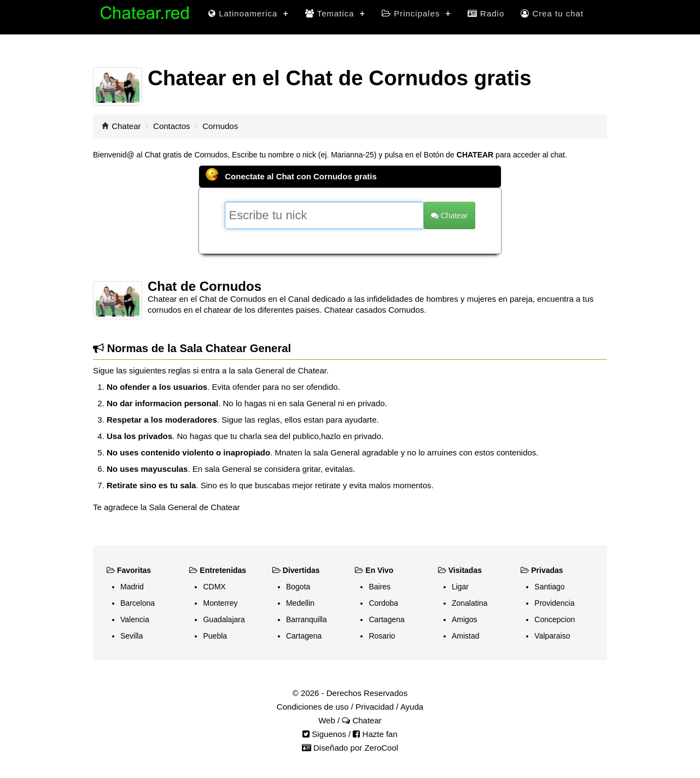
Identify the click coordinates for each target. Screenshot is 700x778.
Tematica (335, 13)
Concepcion (555, 619)
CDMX (214, 587)
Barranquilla (307, 619)
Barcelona (138, 603)
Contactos (172, 126)
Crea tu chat (552, 13)
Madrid (132, 587)
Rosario (382, 636)
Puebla (215, 636)
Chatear (126, 126)
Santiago (549, 587)
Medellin (300, 603)
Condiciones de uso (313, 707)
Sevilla (132, 636)
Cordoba (383, 603)
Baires (380, 587)
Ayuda (412, 707)
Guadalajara (224, 619)
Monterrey (220, 603)
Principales (416, 13)
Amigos (465, 619)
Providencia (554, 603)
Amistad (466, 636)
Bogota (298, 587)
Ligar (460, 587)
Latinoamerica (249, 13)
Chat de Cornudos (205, 286)
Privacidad (375, 707)
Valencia (135, 619)
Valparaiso (552, 636)
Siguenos (324, 734)
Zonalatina (469, 603)
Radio (486, 13)
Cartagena (304, 636)
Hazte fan (375, 734)
